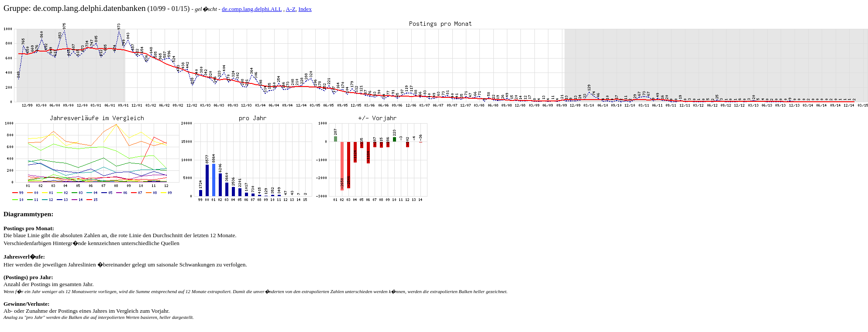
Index (305, 9)
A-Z (291, 9)
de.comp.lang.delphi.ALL (252, 9)
